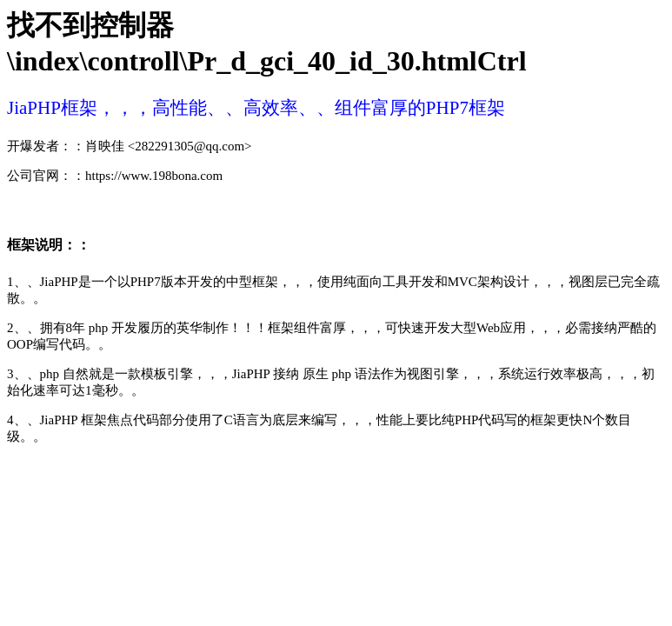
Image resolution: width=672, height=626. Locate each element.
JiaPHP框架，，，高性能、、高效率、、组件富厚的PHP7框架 (256, 108)
